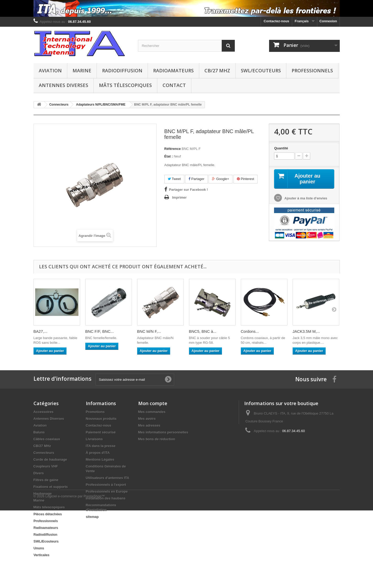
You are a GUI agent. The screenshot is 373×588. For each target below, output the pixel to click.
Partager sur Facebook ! (189, 190)
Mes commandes (152, 412)
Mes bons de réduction (157, 439)
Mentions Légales (100, 459)
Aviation (50, 70)
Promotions (95, 412)
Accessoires (44, 412)
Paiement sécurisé (101, 432)
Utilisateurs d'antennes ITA (108, 478)
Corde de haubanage (50, 459)
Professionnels (312, 70)
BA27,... (40, 331)
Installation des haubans (106, 498)
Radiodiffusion (122, 70)
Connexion (328, 21)
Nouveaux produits (101, 419)
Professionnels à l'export (106, 485)
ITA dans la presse (101, 446)
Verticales (41, 555)
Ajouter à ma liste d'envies (305, 198)
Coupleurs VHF (46, 466)
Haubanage (43, 494)
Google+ (221, 179)
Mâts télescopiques (125, 85)
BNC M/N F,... (149, 331)
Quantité (281, 148)
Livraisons (94, 439)
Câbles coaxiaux (47, 439)
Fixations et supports (51, 487)
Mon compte (153, 403)
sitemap (92, 517)
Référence (173, 149)
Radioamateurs (173, 70)
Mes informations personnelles (163, 432)
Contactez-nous (276, 21)
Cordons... (250, 331)
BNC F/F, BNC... (100, 331)
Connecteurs (44, 453)
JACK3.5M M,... (306, 331)
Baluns (39, 432)
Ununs (39, 548)
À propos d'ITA (98, 453)
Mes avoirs (147, 419)
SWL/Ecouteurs (261, 70)
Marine (82, 70)
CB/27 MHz (217, 70)
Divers (39, 473)
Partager (196, 179)
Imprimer (180, 197)
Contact (174, 85)
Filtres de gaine (46, 480)
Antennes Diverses (63, 85)
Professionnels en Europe (107, 491)
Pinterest (246, 179)
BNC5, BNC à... (203, 331)
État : (169, 156)
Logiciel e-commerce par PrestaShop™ (75, 574)
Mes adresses (149, 425)
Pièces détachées (48, 514)
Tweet (174, 179)
